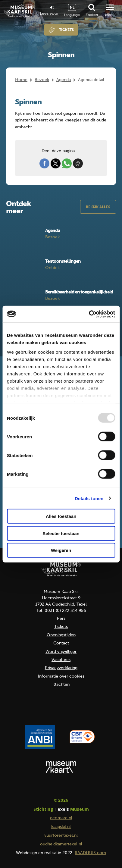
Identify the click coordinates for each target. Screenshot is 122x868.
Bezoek (42, 80)
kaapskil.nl (61, 827)
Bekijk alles (98, 207)
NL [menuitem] (72, 8)
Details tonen (89, 498)
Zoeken (92, 15)
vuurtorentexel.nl (61, 835)
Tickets (66, 30)
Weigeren (61, 550)
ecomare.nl (61, 818)
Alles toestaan (61, 516)
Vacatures (61, 660)
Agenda (64, 80)
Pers (61, 618)
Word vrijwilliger (61, 652)
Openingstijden (61, 635)
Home (21, 80)
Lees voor (49, 11)
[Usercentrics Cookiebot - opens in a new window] (89, 314)
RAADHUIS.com (90, 853)
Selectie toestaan (61, 533)
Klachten (61, 684)
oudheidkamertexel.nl (61, 844)
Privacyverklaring (61, 668)
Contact (61, 643)
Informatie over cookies (61, 676)
